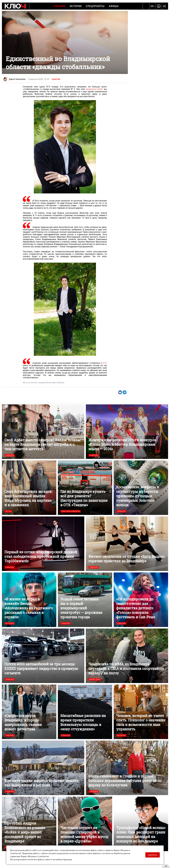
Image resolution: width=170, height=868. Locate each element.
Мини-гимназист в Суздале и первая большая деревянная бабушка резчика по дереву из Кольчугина (127, 768)
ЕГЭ (105, 363)
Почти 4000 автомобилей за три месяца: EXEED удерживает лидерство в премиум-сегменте (43, 656)
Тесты (8, 511)
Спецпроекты (95, 6)
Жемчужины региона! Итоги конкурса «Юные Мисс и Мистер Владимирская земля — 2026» (127, 432)
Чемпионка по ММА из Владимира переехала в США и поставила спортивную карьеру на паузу (127, 656)
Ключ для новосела (71, 511)
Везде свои (95, 679)
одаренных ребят (94, 89)
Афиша (114, 6)
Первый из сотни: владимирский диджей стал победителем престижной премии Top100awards (43, 544)
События (59, 6)
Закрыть (153, 855)
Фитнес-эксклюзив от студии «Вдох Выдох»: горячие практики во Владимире (127, 544)
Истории (76, 6)
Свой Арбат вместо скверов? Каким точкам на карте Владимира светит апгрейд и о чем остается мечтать (43, 432)
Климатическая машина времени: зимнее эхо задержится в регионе (43, 768)
